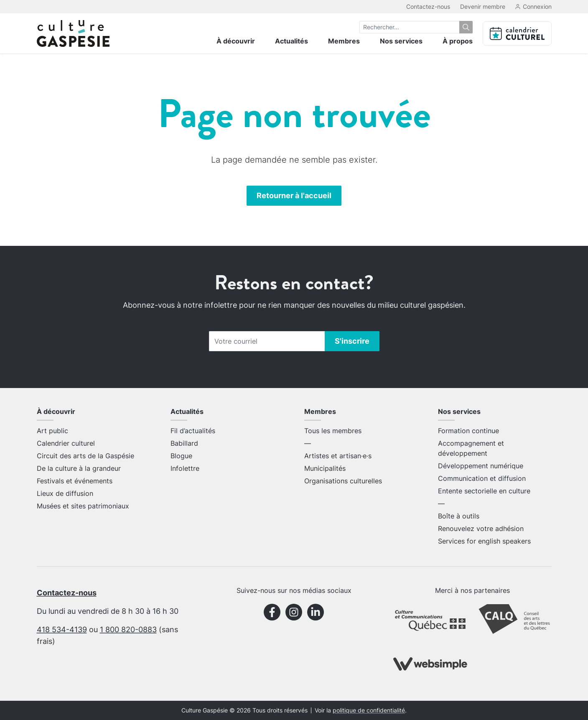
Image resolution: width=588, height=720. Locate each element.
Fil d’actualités (193, 431)
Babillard (184, 443)
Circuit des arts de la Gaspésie (85, 456)
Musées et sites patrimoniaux (83, 506)
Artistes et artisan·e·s (338, 456)
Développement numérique (481, 466)
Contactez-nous (428, 6)
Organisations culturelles (343, 481)
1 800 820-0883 (128, 629)
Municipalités (325, 468)
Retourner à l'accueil (294, 195)
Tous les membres (333, 431)
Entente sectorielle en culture (484, 491)
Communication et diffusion (482, 478)
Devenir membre (483, 6)
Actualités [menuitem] (291, 41)
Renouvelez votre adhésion (481, 529)
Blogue (181, 456)
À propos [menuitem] (458, 41)
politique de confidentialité (369, 710)
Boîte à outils (459, 516)
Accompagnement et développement (471, 448)
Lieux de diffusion (65, 493)
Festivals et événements (75, 481)
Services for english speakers (484, 541)
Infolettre (185, 468)
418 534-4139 (62, 629)
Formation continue (468, 431)
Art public (52, 431)
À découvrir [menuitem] (236, 41)
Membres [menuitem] (344, 41)
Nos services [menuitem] (401, 41)
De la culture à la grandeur (79, 468)
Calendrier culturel (66, 443)
